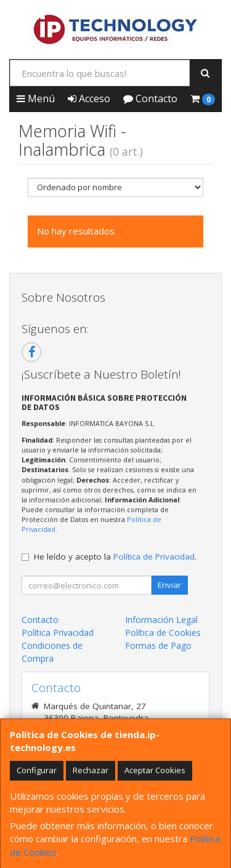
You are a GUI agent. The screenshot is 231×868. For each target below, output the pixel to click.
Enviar (169, 585)
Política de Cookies (163, 633)
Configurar (37, 770)
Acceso (89, 98)
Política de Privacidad (154, 557)
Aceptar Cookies (155, 770)
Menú (36, 98)
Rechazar (91, 770)
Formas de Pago (158, 645)
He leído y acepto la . (115, 557)
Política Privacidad (58, 633)
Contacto (150, 98)
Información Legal (161, 620)
